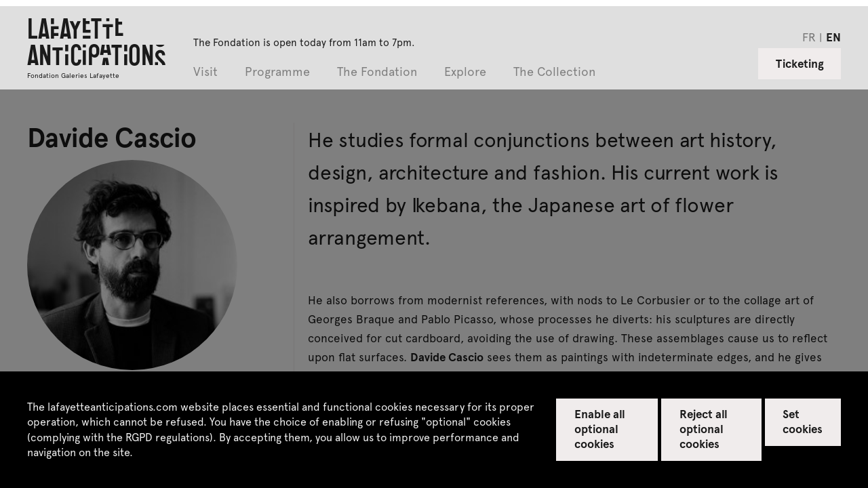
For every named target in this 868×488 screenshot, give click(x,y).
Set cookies (803, 421)
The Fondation (377, 72)
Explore (465, 72)
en (833, 37)
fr (809, 37)
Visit (205, 72)
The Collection (554, 72)
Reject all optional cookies (704, 428)
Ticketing (800, 63)
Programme (277, 72)
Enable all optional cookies (600, 428)
